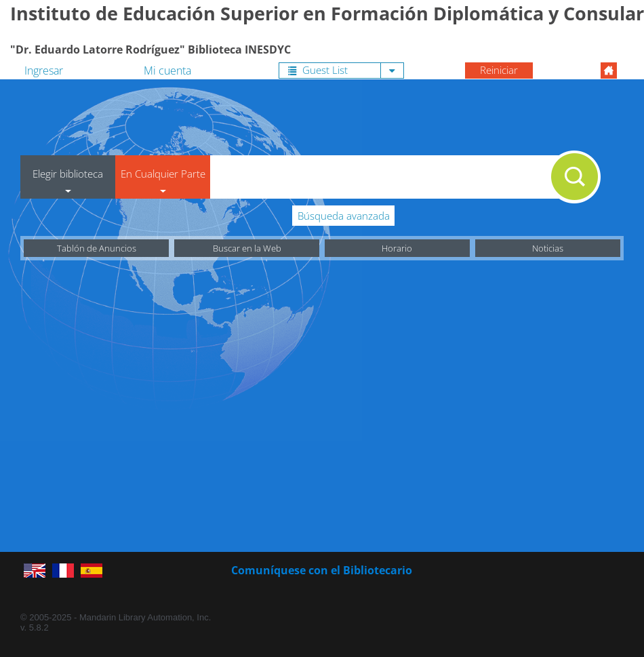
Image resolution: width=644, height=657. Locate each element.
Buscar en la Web (247, 248)
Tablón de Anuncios (97, 248)
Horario (397, 248)
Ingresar (44, 71)
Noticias (548, 248)
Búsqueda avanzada (344, 216)
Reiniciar (499, 70)
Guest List (318, 70)
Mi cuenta (167, 71)
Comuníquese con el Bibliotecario (322, 570)
